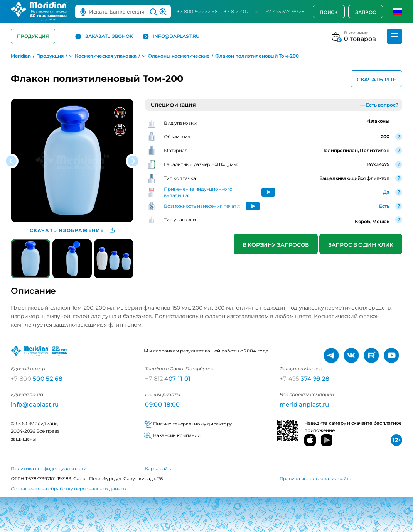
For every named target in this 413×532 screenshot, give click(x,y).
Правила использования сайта (316, 479)
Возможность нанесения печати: (202, 206)
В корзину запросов (276, 245)
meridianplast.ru (304, 404)
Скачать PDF (376, 80)
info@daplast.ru (171, 36)
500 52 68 (37, 379)
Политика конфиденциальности (49, 468)
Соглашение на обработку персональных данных (69, 489)
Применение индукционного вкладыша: (198, 192)
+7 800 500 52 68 (197, 11)
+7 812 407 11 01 (242, 11)
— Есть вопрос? (379, 105)
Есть (384, 206)
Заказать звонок (104, 36)
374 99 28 (305, 379)
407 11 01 (168, 379)
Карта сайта (159, 468)
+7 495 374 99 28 (285, 11)
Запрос (366, 12)
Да (386, 192)
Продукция (33, 36)
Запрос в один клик (361, 245)
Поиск (329, 12)
